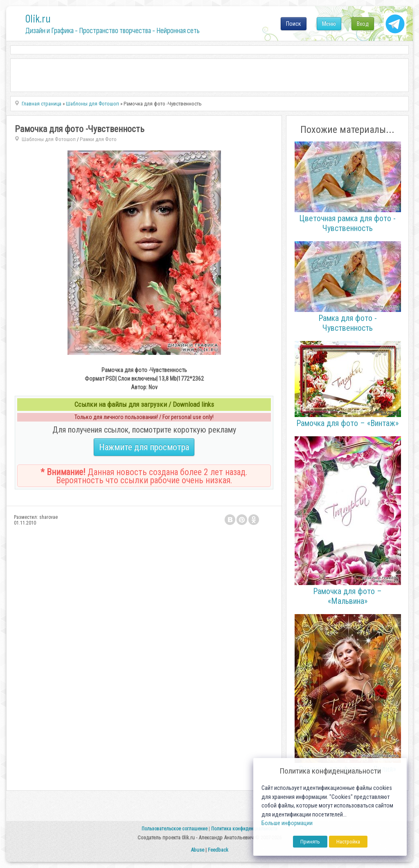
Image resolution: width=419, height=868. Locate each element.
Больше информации (287, 823)
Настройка (348, 842)
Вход (363, 24)
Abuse (197, 850)
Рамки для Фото (98, 139)
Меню (329, 24)
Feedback (218, 850)
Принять (310, 842)
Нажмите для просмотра (144, 447)
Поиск (294, 24)
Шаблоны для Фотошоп (49, 139)
